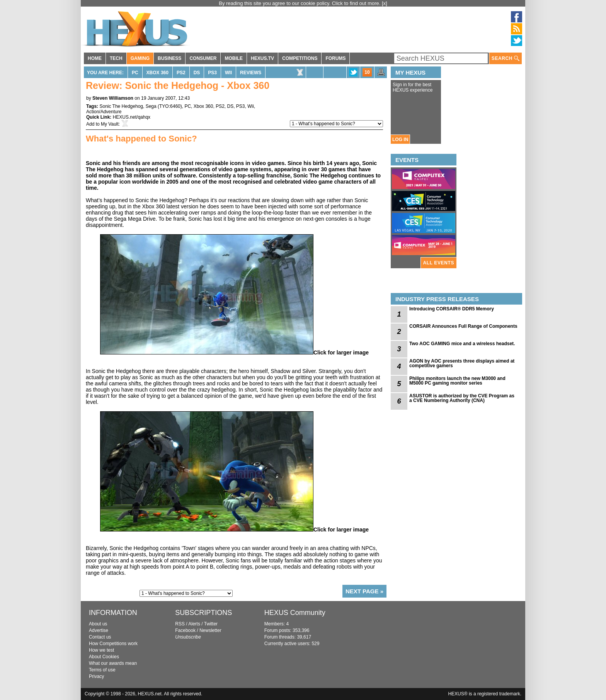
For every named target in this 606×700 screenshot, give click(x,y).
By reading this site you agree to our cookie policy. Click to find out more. (300, 3)
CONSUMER (203, 58)
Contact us (100, 637)
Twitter (211, 624)
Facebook (185, 630)
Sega (151, 106)
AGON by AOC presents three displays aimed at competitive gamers (462, 363)
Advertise (99, 630)
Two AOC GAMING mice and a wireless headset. (462, 344)
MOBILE (234, 58)
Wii (228, 73)
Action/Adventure (104, 112)
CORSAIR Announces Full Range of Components (463, 326)
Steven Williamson (113, 98)
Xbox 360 (157, 73)
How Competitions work (113, 644)
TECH (116, 58)
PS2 (181, 73)
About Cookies (104, 657)
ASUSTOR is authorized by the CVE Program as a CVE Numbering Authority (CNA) (462, 398)
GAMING (140, 58)
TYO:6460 (170, 106)
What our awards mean (113, 663)
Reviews (251, 73)
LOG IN (400, 140)
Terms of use (102, 670)
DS (197, 73)
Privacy (96, 676)
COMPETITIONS (300, 58)
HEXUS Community (295, 613)
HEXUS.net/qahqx (132, 117)
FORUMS (335, 58)
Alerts (194, 624)
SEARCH (506, 59)
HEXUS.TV (262, 58)
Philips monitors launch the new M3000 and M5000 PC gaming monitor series (457, 381)
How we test (101, 650)
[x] (385, 3)
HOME (95, 58)
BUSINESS (169, 58)
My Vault (110, 124)
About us (98, 624)
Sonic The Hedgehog (121, 106)
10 (367, 72)
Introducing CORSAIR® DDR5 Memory (452, 309)
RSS (180, 624)
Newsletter (210, 630)
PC (135, 73)
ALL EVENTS (439, 263)
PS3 (212, 73)
